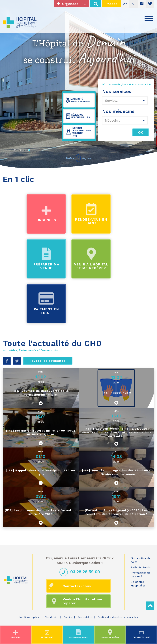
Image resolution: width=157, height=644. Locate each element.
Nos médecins (118, 111)
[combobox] (125, 120)
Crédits (68, 617)
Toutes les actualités (48, 361)
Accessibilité (85, 617)
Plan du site (51, 617)
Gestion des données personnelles (118, 617)
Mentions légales (29, 617)
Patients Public (141, 567)
